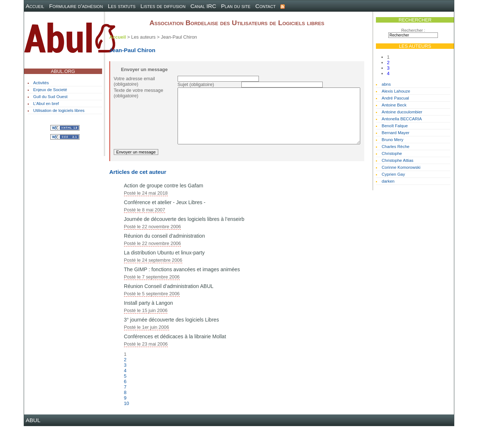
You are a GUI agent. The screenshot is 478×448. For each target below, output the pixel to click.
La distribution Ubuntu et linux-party (164, 274)
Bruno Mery (393, 140)
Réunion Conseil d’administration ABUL (169, 308)
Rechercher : (413, 30)
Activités (41, 83)
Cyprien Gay (393, 174)
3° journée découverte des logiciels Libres (172, 342)
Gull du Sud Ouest (50, 97)
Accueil (35, 6)
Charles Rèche (396, 147)
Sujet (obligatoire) (196, 84)
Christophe (392, 153)
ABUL (33, 442)
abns (386, 84)
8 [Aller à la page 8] (125, 414)
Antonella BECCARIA (402, 119)
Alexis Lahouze (396, 91)
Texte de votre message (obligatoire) (139, 93)
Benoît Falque (395, 126)
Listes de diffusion (163, 6)
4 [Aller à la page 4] (388, 73)
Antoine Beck (394, 105)
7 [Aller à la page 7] (125, 409)
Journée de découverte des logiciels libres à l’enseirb (184, 241)
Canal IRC (203, 6)
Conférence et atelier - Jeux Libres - (165, 224)
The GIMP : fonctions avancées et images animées (182, 291)
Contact (265, 6)
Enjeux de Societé (50, 90)
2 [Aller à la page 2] (388, 63)
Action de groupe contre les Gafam (164, 207)
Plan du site (236, 6)
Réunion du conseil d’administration (164, 258)
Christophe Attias (398, 160)
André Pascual (395, 98)
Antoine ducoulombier (402, 112)
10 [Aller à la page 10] (127, 425)
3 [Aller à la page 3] (388, 68)
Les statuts (122, 6)
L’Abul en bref (46, 104)
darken (388, 181)
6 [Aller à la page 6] (125, 403)
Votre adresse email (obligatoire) (134, 81)
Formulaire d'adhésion (76, 6)
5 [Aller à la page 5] (125, 398)
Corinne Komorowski (401, 167)
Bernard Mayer (396, 133)
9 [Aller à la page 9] (125, 420)
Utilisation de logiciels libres (59, 110)
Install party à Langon (149, 325)
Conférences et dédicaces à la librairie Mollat (175, 358)
